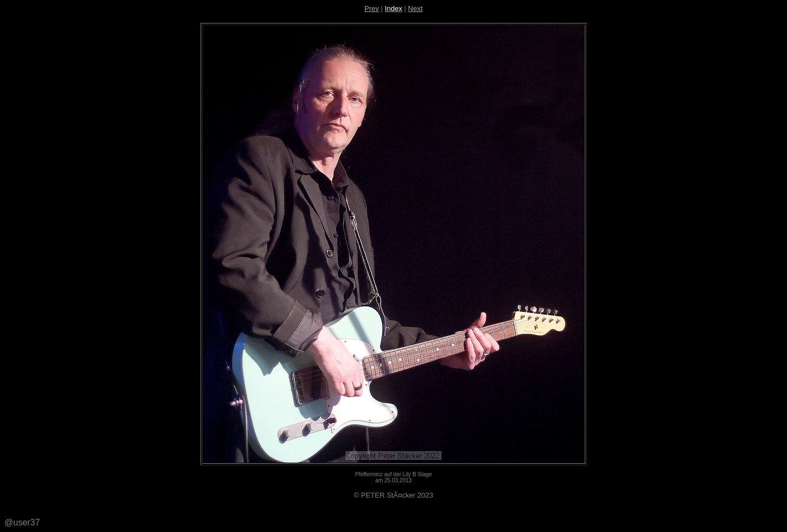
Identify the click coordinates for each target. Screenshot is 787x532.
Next (416, 8)
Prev (372, 8)
